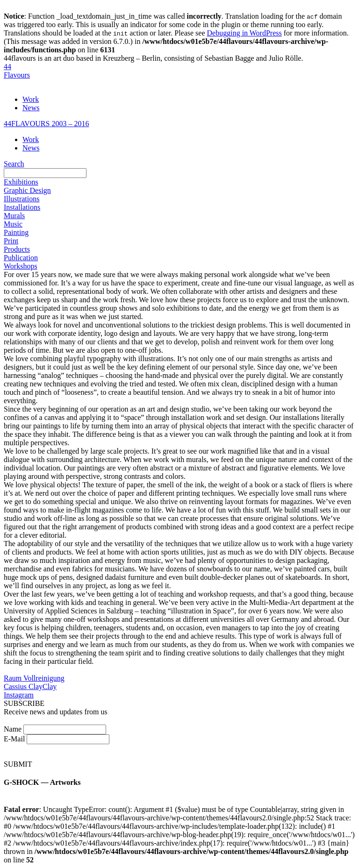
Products (17, 249)
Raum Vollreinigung (34, 678)
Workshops (21, 266)
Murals (14, 216)
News (31, 108)
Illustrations (22, 199)
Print (11, 241)
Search (14, 164)
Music (13, 224)
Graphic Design (27, 190)
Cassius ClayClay (30, 687)
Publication (21, 258)
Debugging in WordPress (244, 33)
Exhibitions (21, 182)
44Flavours (17, 71)
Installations (22, 207)
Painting (16, 232)
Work (31, 99)
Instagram (19, 695)
